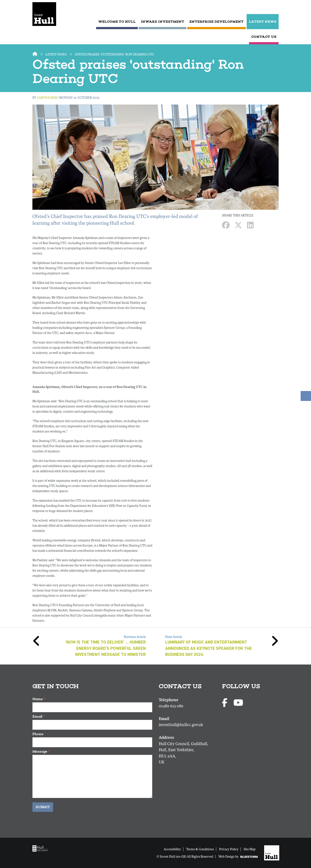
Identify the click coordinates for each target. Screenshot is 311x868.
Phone (38, 734)
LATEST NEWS (263, 22)
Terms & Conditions (200, 849)
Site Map (250, 849)
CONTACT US (264, 37)
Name (39, 699)
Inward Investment (163, 22)
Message (41, 751)
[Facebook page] (226, 703)
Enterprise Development (217, 22)
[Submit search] (275, 8)
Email (39, 716)
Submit (43, 807)
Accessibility (172, 849)
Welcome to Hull (117, 22)
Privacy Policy (229, 849)
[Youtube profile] (238, 703)
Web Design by (238, 857)
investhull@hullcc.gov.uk (181, 725)
